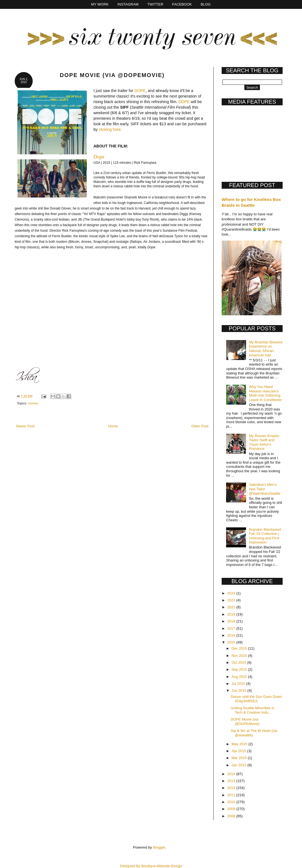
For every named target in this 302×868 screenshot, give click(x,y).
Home (113, 426)
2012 (232, 788)
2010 (232, 802)
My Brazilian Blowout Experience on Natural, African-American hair (266, 349)
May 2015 (240, 744)
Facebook (182, 4)
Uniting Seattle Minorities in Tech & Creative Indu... (252, 710)
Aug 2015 (240, 677)
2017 (232, 628)
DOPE (140, 91)
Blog (206, 4)
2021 (232, 607)
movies (33, 403)
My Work (100, 4)
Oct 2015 (239, 663)
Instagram (128, 4)
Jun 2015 (240, 690)
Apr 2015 (239, 751)
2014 (232, 774)
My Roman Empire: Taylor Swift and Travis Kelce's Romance (264, 442)
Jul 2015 (239, 684)
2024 (232, 593)
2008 (232, 816)
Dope (99, 157)
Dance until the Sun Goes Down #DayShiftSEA (256, 699)
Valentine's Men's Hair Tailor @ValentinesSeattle (264, 489)
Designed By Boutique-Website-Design (151, 866)
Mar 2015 (240, 758)
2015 (232, 642)
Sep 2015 (240, 669)
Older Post (200, 426)
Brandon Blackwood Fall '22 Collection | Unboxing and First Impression (265, 536)
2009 (232, 809)
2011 (232, 795)
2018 (232, 621)
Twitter (155, 4)
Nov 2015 (240, 656)
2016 (232, 635)
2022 (232, 600)
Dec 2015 (240, 648)
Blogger (159, 847)
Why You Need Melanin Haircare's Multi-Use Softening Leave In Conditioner (265, 393)
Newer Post (25, 426)
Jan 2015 (240, 765)
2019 (232, 614)
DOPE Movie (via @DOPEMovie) (245, 722)
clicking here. (110, 129)
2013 (232, 781)
